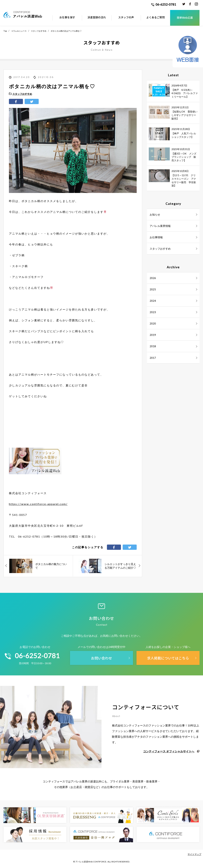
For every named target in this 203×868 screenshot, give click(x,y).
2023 (153, 312)
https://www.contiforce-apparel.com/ (38, 504)
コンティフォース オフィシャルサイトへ (169, 751)
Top (5, 31)
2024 (153, 301)
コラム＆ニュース (19, 31)
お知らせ (155, 214)
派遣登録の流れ (97, 17)
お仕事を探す (67, 17)
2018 (153, 346)
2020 (153, 323)
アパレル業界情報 (160, 226)
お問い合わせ (101, 658)
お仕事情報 (156, 237)
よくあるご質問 (155, 17)
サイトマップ (194, 854)
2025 (153, 289)
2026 (153, 278)
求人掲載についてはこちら (168, 658)
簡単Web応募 (185, 18)
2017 (153, 358)
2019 (153, 335)
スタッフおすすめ (39, 31)
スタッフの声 (126, 17)
